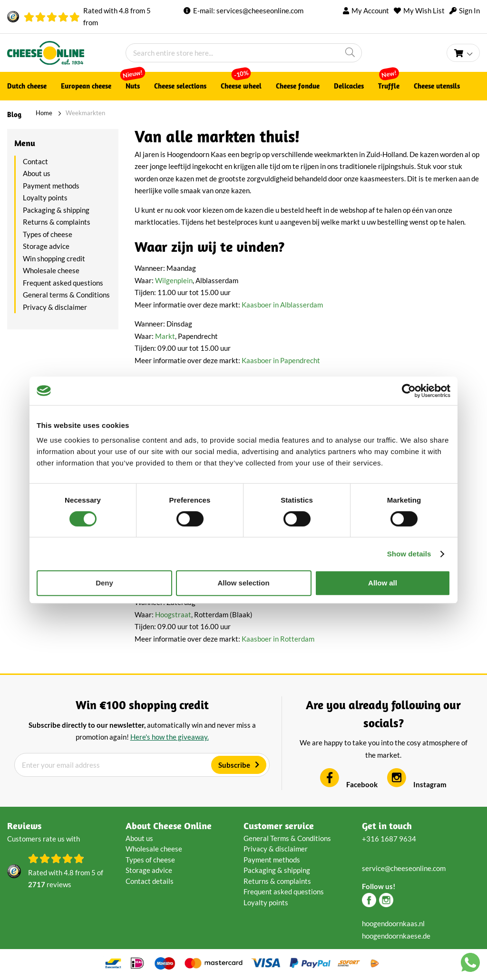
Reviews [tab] (24, 826)
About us (37, 173)
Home (44, 113)
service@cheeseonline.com (404, 868)
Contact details (150, 881)
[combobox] (244, 53)
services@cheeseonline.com (260, 10)
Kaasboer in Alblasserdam (282, 305)
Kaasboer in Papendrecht (281, 360)
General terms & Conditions (66, 295)
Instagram (417, 784)
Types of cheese (48, 234)
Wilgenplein (174, 280)
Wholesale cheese (51, 270)
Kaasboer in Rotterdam (278, 639)
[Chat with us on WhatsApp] (470, 964)
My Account (370, 10)
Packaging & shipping (56, 210)
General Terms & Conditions (287, 838)
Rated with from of (66, 879)
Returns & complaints (57, 222)
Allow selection (243, 583)
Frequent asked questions (63, 283)
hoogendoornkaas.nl (393, 923)
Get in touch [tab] (387, 826)
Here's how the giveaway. (170, 737)
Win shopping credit (54, 258)
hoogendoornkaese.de (396, 936)
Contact (35, 161)
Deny (104, 583)
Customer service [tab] (279, 826)
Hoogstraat (173, 614)
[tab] (63, 144)
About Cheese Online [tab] (169, 826)
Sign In (469, 10)
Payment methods (51, 186)
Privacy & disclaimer (55, 307)
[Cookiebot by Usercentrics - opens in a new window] (409, 391)
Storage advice (46, 246)
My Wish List (424, 10)
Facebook (349, 784)
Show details (409, 554)
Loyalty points (45, 198)
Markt (165, 336)
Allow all (383, 583)
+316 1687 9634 (389, 839)
